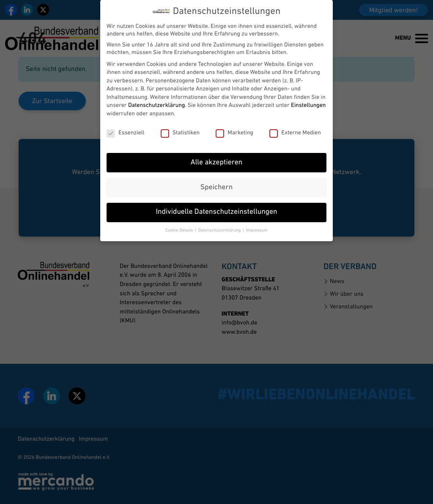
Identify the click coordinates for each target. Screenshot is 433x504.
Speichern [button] (216, 179)
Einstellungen (308, 97)
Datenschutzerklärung (156, 97)
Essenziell (125, 125)
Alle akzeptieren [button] (216, 154)
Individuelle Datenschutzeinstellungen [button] (217, 204)
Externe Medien (295, 125)
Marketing (234, 125)
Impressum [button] (257, 222)
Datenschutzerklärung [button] (220, 222)
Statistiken (180, 125)
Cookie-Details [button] (180, 222)
